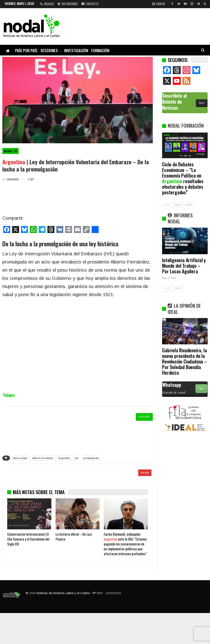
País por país (26, 50)
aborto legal (20, 458)
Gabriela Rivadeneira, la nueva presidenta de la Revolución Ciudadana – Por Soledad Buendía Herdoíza (185, 361)
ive (77, 458)
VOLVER (144, 417)
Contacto (90, 4)
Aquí (202, 103)
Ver (201, 389)
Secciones (49, 50)
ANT (167, 205)
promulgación (91, 458)
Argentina (64, 458)
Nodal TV (10, 151)
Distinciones (68, 4)
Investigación (76, 50)
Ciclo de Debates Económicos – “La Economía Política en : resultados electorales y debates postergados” (183, 178)
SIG (178, 205)
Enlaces (47, 4)
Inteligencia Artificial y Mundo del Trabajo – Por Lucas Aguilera (184, 265)
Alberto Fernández (43, 458)
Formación (100, 50)
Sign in (158, 4)
